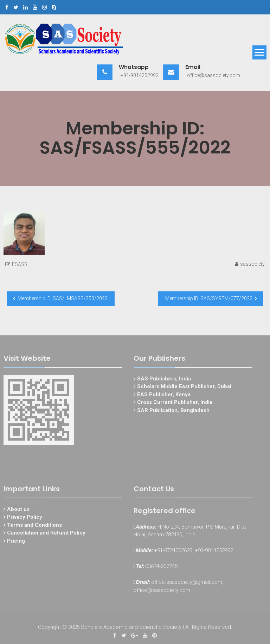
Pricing (16, 542)
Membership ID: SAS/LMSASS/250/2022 (63, 298)
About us (18, 511)
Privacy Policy (25, 519)
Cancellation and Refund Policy (46, 535)
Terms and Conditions (34, 526)
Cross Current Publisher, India (175, 404)
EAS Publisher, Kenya (164, 396)
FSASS (20, 264)
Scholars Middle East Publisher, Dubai (184, 388)
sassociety (252, 264)
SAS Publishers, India (164, 380)
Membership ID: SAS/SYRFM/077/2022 (209, 298)
